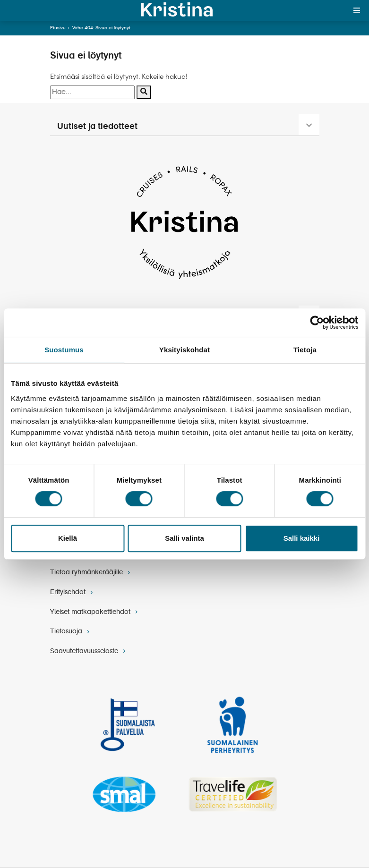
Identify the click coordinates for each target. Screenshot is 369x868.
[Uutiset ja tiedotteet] (309, 125)
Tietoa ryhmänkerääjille (91, 572)
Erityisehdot (73, 592)
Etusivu (58, 28)
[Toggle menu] (357, 10)
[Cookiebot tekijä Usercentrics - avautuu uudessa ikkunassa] (317, 323)
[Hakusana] (92, 92)
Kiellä (68, 538)
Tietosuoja (71, 631)
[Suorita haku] (144, 92)
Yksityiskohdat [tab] (184, 350)
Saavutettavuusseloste (89, 651)
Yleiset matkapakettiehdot (95, 612)
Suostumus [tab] (64, 350)
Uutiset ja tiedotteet (97, 127)
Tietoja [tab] (305, 350)
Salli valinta (184, 538)
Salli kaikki (302, 538)
